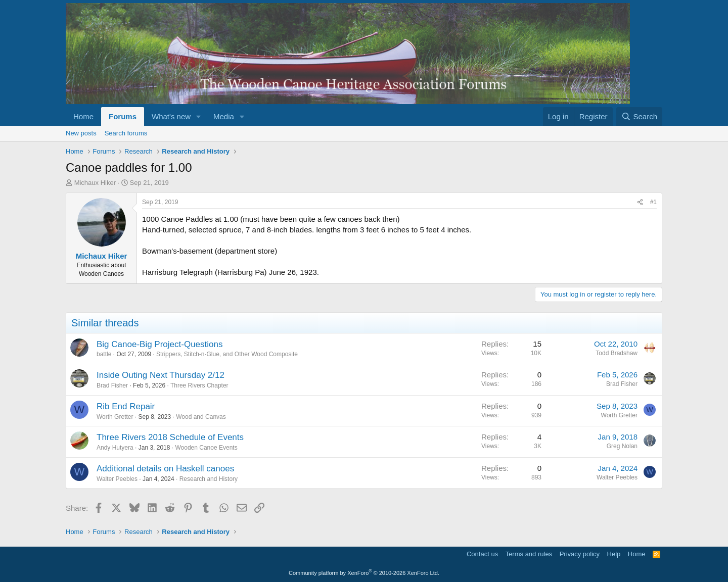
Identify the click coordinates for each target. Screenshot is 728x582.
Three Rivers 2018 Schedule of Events (170, 437)
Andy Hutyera (115, 448)
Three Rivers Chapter (199, 385)
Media (224, 116)
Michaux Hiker (95, 183)
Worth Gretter (115, 417)
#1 (653, 202)
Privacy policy (580, 554)
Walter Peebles (117, 479)
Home (83, 116)
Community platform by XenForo (364, 573)
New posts (81, 133)
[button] (199, 116)
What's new (171, 116)
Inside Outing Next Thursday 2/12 (161, 375)
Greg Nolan (622, 446)
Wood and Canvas (201, 417)
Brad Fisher (112, 385)
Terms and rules (529, 554)
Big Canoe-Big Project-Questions (160, 344)
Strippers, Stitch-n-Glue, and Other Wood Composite (227, 354)
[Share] (640, 202)
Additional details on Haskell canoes (165, 469)
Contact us (482, 554)
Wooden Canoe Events (206, 448)
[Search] (639, 116)
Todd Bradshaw (617, 353)
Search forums (126, 133)
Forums (123, 116)
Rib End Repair (126, 406)
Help (614, 554)
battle (104, 354)
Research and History (209, 479)
